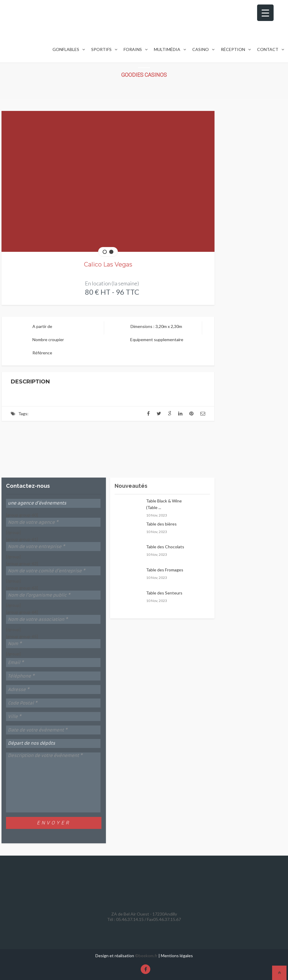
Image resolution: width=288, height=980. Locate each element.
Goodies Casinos (144, 75)
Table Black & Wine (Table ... (164, 504)
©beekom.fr (146, 956)
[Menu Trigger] (265, 13)
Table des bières (161, 524)
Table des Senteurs (164, 593)
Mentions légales (177, 956)
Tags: (23, 414)
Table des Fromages (165, 570)
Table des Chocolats (165, 547)
